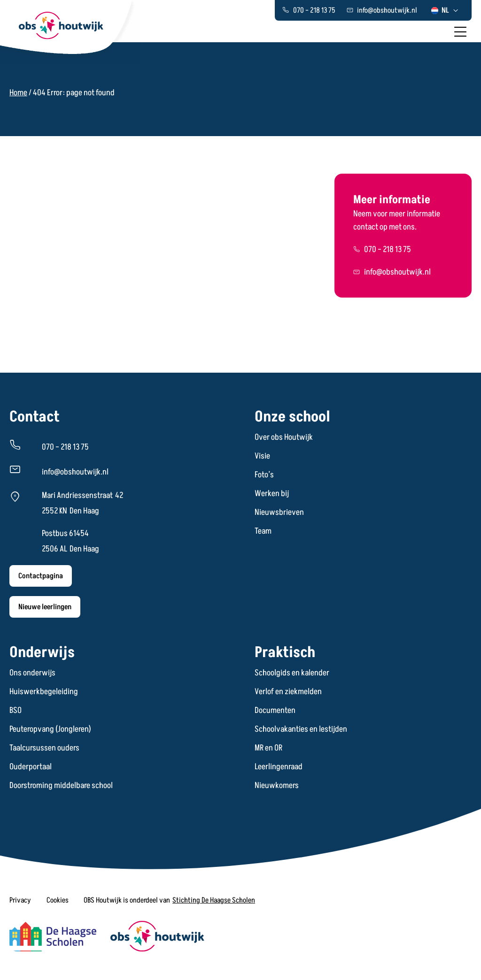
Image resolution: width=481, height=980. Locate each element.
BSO (16, 711)
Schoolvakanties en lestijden (301, 729)
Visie (262, 456)
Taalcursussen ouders (44, 748)
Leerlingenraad (279, 767)
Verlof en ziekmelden (288, 692)
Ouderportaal (31, 767)
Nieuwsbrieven (279, 513)
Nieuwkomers (277, 786)
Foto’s (264, 475)
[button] (20, 900)
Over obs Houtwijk (284, 437)
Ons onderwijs (32, 673)
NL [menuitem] (445, 10)
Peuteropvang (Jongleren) (50, 729)
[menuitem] (445, 10)
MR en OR (268, 748)
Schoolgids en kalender (292, 673)
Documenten (275, 711)
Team (263, 531)
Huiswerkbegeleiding (44, 692)
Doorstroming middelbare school (61, 786)
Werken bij (272, 494)
